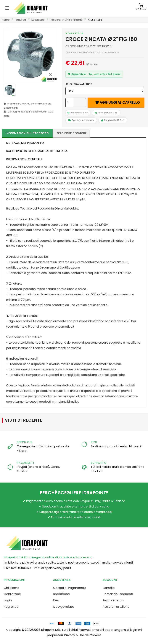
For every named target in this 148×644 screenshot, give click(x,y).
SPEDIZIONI (24, 442)
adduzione (38, 20)
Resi (56, 600)
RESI (94, 442)
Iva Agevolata (64, 607)
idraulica (20, 20)
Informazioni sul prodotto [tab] (27, 133)
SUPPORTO (99, 463)
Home (6, 20)
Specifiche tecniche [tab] (72, 133)
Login (8, 600)
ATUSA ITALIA (75, 33)
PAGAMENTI (25, 463)
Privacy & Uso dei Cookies (83, 635)
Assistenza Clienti (116, 607)
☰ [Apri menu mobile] (7, 8)
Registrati (11, 607)
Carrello (109, 588)
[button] (141, 8)
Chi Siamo (12, 588)
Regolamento (113, 600)
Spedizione (61, 594)
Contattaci (12, 594)
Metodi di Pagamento (70, 588)
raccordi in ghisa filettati (66, 20)
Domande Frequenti (118, 594)
